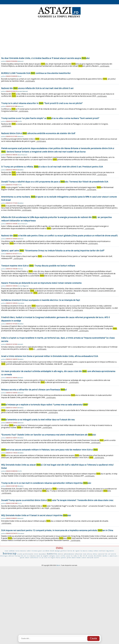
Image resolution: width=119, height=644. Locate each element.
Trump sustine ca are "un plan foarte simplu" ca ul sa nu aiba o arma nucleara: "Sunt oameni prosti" (50, 118)
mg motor (110, 551)
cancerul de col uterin (107, 554)
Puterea (20, 269)
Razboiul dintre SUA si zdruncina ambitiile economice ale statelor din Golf (38, 133)
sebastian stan (81, 554)
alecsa (90, 554)
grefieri (64, 551)
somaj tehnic (94, 551)
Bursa (19, 76)
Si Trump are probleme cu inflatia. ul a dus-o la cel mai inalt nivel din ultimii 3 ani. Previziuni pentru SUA (52, 167)
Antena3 (20, 344)
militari (103, 551)
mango (57, 551)
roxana (91, 556)
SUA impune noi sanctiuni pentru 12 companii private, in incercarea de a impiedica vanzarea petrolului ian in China (57, 530)
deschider (98, 556)
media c (106, 556)
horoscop (10, 553)
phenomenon (69, 554)
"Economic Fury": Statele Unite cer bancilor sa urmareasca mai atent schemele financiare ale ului (49, 435)
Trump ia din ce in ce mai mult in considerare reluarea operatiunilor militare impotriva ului (46, 483)
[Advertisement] (60, 36)
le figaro (52, 558)
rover (36, 554)
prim (69, 558)
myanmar (43, 554)
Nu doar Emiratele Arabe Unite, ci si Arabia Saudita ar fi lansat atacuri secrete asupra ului (45, 58)
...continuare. (104, 66)
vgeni (78, 551)
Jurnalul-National (23, 91)
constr (84, 558)
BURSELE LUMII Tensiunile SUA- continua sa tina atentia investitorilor (36, 73)
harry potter (61, 558)
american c (114, 556)
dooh (52, 551)
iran (7, 551)
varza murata (21, 551)
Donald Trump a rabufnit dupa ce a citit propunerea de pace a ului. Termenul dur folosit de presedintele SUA (55, 182)
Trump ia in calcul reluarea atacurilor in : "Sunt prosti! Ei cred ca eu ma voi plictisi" (42, 103)
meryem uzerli (93, 558)
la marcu (84, 551)
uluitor (61, 554)
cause (68, 556)
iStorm (58, 565)
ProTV (20, 121)
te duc (80, 556)
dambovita (52, 554)
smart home (76, 558)
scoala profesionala (25, 554)
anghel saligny (49, 556)
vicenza (35, 551)
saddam (12, 551)
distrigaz (4, 556)
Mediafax (20, 170)
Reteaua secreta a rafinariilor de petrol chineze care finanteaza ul (34, 390)
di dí (85, 556)
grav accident (44, 551)
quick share (25, 558)
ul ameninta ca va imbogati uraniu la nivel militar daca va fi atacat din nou (38, 420)
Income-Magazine (23, 286)
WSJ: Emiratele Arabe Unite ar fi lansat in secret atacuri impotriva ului (36, 515)
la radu (74, 556)
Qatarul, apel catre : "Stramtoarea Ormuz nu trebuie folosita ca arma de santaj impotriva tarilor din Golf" (53, 251)
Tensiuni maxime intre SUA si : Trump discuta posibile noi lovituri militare (38, 266)
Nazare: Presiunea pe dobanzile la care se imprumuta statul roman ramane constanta (41, 283)
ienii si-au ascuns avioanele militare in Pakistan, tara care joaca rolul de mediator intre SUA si (49, 450)
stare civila (61, 556)
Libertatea (21, 303)
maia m (39, 556)
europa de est (21, 556)
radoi (29, 551)
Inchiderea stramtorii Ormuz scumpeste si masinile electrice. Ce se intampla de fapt (41, 300)
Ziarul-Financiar (22, 155)
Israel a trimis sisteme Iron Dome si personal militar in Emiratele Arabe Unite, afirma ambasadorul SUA (50, 356)
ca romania (31, 556)
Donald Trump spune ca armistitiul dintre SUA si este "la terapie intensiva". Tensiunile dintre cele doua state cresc (57, 500)
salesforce (34, 558)
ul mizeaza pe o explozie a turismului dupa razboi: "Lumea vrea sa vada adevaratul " (45, 405)
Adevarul (20, 61)
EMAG (59, 548)
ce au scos (43, 558)
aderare (12, 556)
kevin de (71, 551)
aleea (95, 554)
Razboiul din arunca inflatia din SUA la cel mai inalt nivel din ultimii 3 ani (37, 88)
